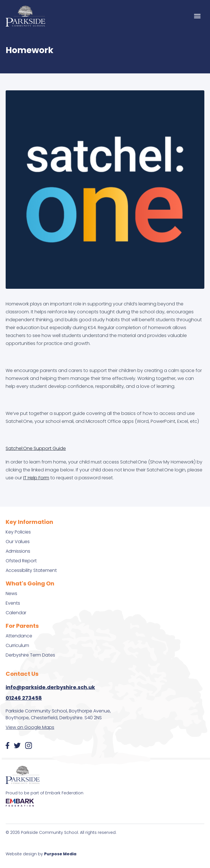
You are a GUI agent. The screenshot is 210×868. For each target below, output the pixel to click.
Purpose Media (60, 854)
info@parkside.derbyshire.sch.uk (50, 687)
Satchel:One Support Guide (36, 448)
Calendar (16, 613)
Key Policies (18, 532)
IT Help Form (36, 478)
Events (13, 603)
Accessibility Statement (31, 570)
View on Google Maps (30, 727)
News (11, 593)
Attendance (19, 636)
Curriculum (17, 645)
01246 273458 (24, 698)
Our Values (18, 542)
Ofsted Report (21, 561)
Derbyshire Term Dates (30, 655)
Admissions (18, 551)
